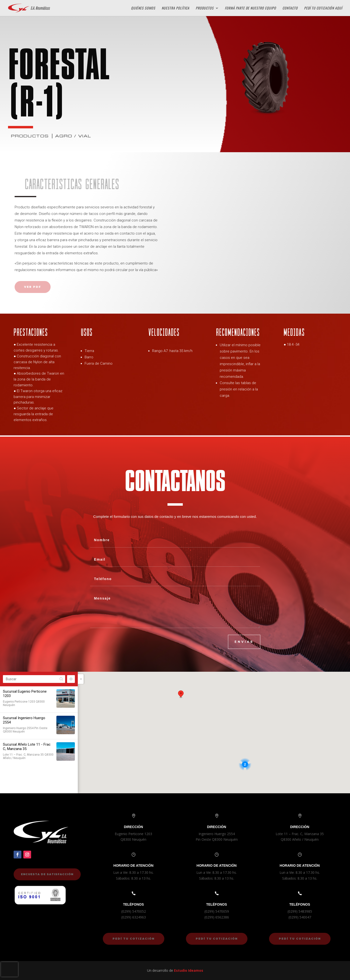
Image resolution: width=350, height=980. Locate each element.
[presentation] (9, 969)
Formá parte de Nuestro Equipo (250, 8)
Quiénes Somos (143, 8)
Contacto (290, 8)
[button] (181, 694)
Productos (205, 8)
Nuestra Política (175, 8)
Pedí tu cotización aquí (323, 8)
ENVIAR (244, 642)
